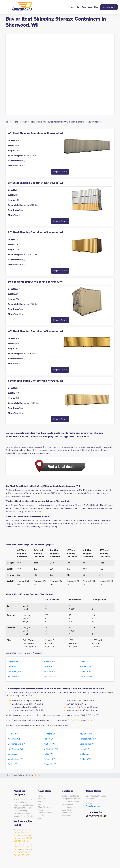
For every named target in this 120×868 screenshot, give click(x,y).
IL (21, 835)
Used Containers (69, 807)
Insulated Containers (70, 796)
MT (28, 841)
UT (22, 852)
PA (19, 849)
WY (27, 855)
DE (22, 833)
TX (19, 852)
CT (15, 833)
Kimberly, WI (49, 744)
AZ (22, 830)
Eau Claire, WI (50, 672)
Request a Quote (109, 7)
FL (26, 833)
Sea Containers (68, 804)
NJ (31, 844)
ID (18, 835)
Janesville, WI (14, 677)
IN (24, 835)
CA (26, 830)
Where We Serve (44, 807)
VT (30, 852)
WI (19, 855)
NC (15, 844)
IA (15, 835)
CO (30, 830)
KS (28, 835)
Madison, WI (49, 661)
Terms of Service (45, 813)
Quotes (41, 816)
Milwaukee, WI (15, 661)
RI (22, 849)
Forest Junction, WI (88, 739)
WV (23, 855)
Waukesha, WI (14, 672)
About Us (41, 799)
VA (26, 852)
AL (15, 830)
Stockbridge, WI (87, 744)
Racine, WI (49, 666)
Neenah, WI (85, 749)
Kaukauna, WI (86, 734)
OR (15, 849)
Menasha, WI (50, 734)
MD (23, 838)
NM (15, 847)
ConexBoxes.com (93, 806)
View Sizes (66, 816)
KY (31, 835)
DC (19, 833)
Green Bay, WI (86, 661)
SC (26, 849)
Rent (84, 7)
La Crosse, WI (86, 677)
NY (23, 847)
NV (19, 847)
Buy (78, 7)
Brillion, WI (13, 754)
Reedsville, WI (50, 764)
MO (20, 841)
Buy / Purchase (68, 810)
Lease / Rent (67, 813)
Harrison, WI (14, 734)
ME (27, 838)
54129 (74, 720)
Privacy (41, 810)
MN (15, 841)
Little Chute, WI (51, 749)
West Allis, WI (50, 677)
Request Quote (60, 172)
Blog (96, 7)
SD (29, 849)
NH (27, 844)
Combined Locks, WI (17, 744)
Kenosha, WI (14, 666)
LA (15, 838)
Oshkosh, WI (85, 672)
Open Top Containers (70, 802)
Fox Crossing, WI (15, 749)
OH (27, 847)
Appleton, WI (86, 666)
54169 (80, 720)
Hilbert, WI (49, 739)
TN (15, 852)
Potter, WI (48, 754)
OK (31, 847)
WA (15, 855)
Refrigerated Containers (72, 799)
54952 (90, 720)
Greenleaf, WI (50, 759)
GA (30, 833)
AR (19, 830)
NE (23, 844)
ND (19, 844)
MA (19, 838)
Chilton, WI (85, 754)
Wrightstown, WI (16, 759)
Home (72, 7)
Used (90, 7)
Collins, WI (13, 764)
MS (24, 841)
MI (31, 838)
